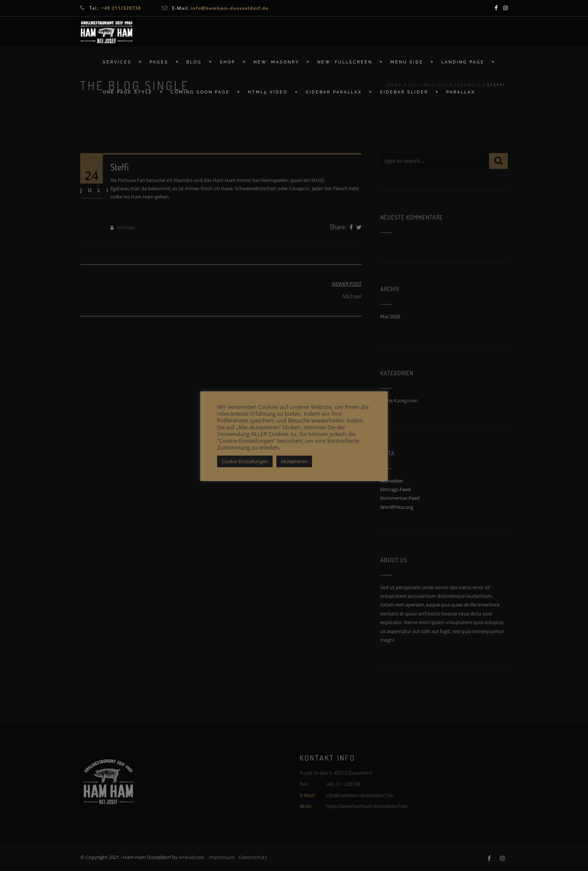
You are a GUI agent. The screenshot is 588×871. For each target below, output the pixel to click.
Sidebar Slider (404, 92)
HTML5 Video (268, 92)
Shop (228, 62)
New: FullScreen (345, 62)
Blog (194, 62)
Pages (159, 62)
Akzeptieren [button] (294, 461)
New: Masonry (276, 62)
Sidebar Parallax (334, 92)
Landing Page (463, 62)
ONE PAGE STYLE (128, 92)
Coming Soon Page (200, 92)
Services (117, 62)
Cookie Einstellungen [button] (245, 461)
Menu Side (407, 62)
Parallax (461, 92)
